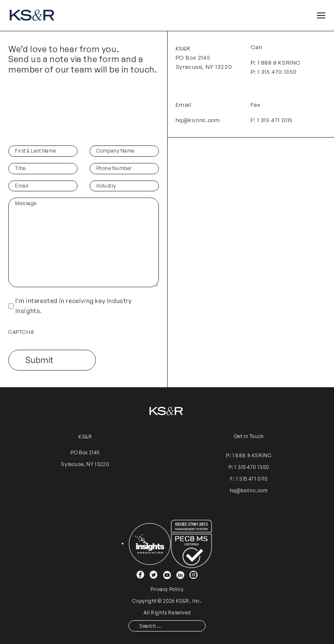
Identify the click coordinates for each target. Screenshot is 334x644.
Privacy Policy (167, 589)
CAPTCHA (21, 332)
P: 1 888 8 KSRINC (276, 62)
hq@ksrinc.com (198, 120)
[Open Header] (321, 16)
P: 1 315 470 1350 (274, 71)
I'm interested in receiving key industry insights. (74, 306)
